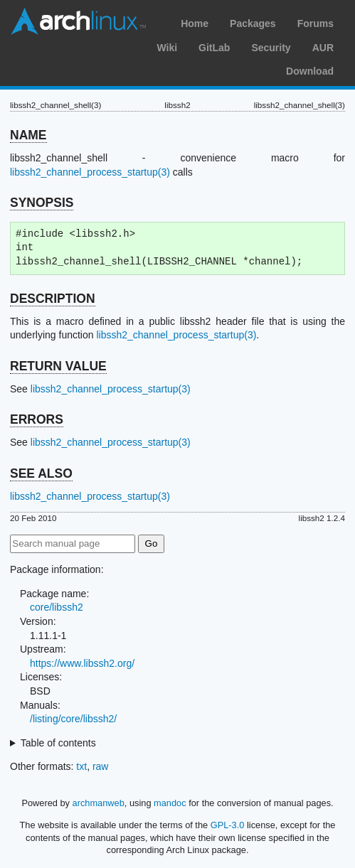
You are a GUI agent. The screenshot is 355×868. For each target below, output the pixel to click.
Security (271, 48)
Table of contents (58, 743)
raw (101, 766)
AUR (323, 48)
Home (195, 23)
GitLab (214, 48)
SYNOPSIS (42, 203)
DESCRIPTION (53, 299)
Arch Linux (78, 21)
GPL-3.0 (228, 825)
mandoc (170, 803)
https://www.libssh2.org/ (82, 663)
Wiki (167, 48)
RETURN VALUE (58, 366)
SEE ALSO (41, 473)
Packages (253, 23)
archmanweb (99, 803)
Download (310, 71)
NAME (28, 135)
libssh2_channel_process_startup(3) (90, 172)
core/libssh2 (57, 607)
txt (81, 766)
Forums (316, 23)
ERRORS (37, 419)
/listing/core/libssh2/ (73, 719)
